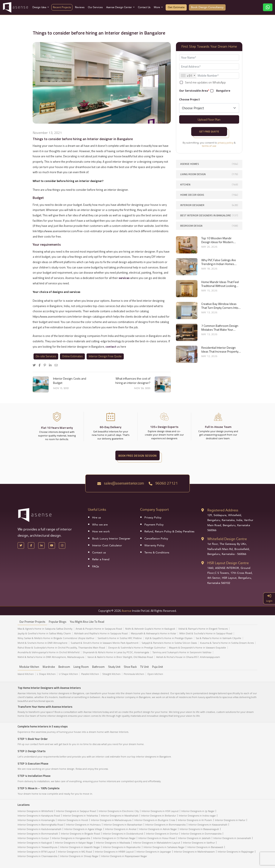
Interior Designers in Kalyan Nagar (74, 843)
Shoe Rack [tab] (130, 667)
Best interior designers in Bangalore (209, 215)
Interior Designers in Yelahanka (80, 816)
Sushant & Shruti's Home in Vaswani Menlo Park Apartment (105, 643)
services (124, 278)
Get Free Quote (209, 131)
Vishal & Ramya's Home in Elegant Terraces (203, 629)
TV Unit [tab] (144, 667)
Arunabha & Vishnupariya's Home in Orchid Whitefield (49, 652)
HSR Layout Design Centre (228, 563)
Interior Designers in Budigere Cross (155, 820)
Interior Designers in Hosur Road (157, 838)
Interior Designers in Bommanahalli (38, 834)
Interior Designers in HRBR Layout (114, 852)
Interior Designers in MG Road (75, 852)
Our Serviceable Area (194, 90)
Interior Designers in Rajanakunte (122, 847)
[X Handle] (21, 545)
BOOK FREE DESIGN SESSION (137, 455)
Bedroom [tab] (64, 667)
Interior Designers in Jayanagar (154, 852)
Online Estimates (72, 356)
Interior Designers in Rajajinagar (236, 852)
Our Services (95, 7)
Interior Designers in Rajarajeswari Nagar (124, 856)
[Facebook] (31, 545)
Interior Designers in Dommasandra (201, 834)
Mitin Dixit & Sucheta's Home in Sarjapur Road (206, 633)
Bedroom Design (209, 226)
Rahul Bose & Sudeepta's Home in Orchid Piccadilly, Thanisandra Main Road (61, 648)
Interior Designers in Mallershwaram (194, 852)
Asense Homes (209, 164)
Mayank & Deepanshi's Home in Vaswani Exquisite (197, 648)
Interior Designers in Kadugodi (35, 843)
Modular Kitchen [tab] (29, 667)
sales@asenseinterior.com (121, 483)
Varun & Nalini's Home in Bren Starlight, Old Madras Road (120, 657)
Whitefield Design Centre (227, 539)
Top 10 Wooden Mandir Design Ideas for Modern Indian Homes (217, 240)
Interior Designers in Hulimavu (83, 825)
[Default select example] (209, 108)
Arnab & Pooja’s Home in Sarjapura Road (99, 629)
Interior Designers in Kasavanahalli (208, 825)
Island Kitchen (26, 674)
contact (111, 347)
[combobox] (188, 76)
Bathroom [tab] (98, 667)
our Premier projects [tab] (32, 622)
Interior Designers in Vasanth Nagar (80, 847)
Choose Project (189, 99)
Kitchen (209, 184)
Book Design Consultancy (207, 7)
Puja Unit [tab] (157, 667)
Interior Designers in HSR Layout (160, 811)
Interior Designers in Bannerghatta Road (40, 825)
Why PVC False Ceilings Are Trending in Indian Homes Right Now (219, 262)
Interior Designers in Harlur (230, 820)
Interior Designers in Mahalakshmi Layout (157, 843)
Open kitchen (155, 674)
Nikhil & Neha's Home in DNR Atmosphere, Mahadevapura (51, 657)
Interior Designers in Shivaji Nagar (79, 856)
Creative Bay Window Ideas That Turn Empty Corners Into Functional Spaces (220, 306)
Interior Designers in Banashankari (123, 825)
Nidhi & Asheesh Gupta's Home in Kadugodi (150, 629)
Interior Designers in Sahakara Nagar (164, 847)
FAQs (96, 567)
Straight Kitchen (111, 674)
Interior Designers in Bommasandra (165, 825)
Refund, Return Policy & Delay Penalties (169, 532)
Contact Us (144, 7)
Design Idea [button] (40, 7)
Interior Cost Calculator (107, 545)
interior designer (209, 205)
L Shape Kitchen (46, 674)
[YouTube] (52, 545)
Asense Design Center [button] (119, 7)
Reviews (80, 7)
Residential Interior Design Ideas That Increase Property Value (220, 350)
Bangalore (223, 91)
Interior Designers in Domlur (162, 834)
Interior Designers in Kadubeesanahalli (40, 829)
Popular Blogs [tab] (58, 622)
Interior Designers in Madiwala (113, 843)
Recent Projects (62, 7)
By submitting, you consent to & (209, 144)
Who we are (100, 525)
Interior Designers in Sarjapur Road (76, 811)
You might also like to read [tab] (87, 622)
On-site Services (46, 356)
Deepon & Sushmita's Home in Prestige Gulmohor (137, 648)
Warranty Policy (154, 545)
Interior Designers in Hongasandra (71, 838)
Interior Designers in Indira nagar (197, 816)
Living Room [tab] (81, 667)
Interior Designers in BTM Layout (36, 852)
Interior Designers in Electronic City (119, 811)
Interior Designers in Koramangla (36, 820)
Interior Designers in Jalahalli (194, 838)
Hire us (97, 518)
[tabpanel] (137, 644)
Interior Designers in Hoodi (73, 820)
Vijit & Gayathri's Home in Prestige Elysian (169, 638)
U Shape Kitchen (68, 674)
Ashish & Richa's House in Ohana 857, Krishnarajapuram (188, 657)
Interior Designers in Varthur (199, 843)
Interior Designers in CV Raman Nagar (114, 838)
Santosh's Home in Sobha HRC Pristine (120, 638)
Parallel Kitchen (90, 674)
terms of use (209, 146)
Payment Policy (154, 525)
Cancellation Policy (156, 539)
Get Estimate (176, 7)
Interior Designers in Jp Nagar (198, 811)
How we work (101, 532)
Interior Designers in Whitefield (35, 811)
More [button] (157, 7)
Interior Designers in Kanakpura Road (39, 816)
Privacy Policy (153, 518)
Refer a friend (101, 559)
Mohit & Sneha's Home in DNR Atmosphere (43, 643)
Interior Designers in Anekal (121, 829)
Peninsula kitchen (134, 674)
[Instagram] (62, 545)
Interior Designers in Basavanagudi (199, 829)
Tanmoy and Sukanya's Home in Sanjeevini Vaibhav (182, 652)
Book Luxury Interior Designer (111, 539)
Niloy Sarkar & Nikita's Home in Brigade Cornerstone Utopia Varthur (56, 638)
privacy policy (225, 143)
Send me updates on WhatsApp (205, 82)
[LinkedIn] (41, 545)
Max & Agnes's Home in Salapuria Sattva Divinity (45, 629)
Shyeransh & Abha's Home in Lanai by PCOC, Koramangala (116, 652)
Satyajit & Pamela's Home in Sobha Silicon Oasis (169, 643)
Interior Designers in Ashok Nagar (158, 829)
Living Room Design (209, 174)
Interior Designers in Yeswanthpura (37, 847)
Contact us (99, 553)
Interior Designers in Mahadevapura (111, 820)
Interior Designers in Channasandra (37, 856)
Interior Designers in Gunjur (33, 838)
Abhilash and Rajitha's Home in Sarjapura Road (101, 633)
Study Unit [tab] (114, 667)
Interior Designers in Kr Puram (195, 820)
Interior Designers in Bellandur (159, 816)
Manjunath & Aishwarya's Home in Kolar (154, 633)
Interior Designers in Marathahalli (120, 816)
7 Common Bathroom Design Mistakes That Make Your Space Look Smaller (220, 328)
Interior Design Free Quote (105, 356)
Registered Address (223, 510)
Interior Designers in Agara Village (83, 829)
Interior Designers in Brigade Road (80, 834)
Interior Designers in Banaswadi (205, 847)
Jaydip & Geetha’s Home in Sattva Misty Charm (44, 633)
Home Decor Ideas (209, 195)
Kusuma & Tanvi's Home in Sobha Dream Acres (227, 643)
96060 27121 (163, 483)
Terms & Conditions (157, 553)
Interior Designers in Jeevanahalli (232, 838)
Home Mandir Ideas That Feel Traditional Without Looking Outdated (220, 284)
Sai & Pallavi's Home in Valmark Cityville (218, 638)
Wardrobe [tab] (49, 667)
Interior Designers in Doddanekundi (123, 834)
